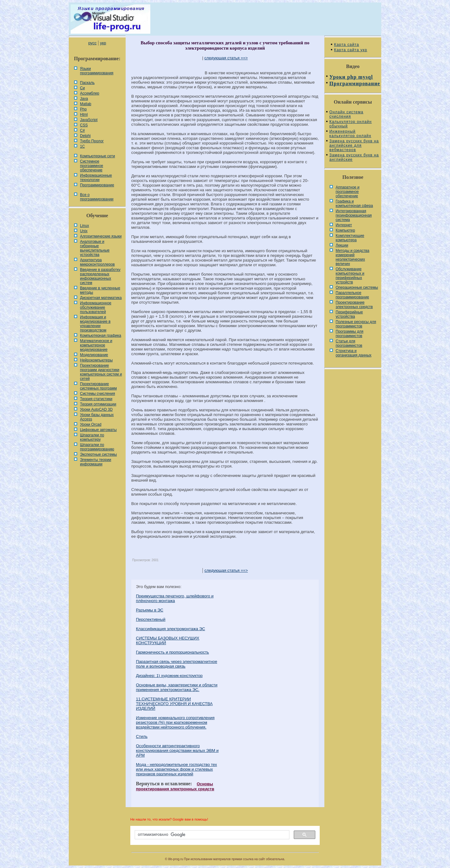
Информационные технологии (96, 178)
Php (83, 109)
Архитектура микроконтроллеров (97, 262)
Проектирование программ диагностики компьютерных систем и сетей (101, 372)
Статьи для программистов (349, 343)
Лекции (342, 245)
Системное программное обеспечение (92, 166)
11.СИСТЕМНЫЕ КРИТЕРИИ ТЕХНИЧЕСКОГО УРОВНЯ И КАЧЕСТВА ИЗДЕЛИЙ (174, 704)
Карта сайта (347, 45)
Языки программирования (97, 71)
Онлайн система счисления (346, 114)
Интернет (344, 225)
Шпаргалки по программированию (97, 447)
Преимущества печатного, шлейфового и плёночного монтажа (175, 598)
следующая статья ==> (226, 58)
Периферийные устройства (349, 314)
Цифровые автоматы (98, 430)
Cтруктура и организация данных (354, 353)
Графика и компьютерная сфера (354, 204)
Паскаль (87, 83)
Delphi (85, 136)
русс (92, 43)
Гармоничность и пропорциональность (172, 652)
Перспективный (151, 619)
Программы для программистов (350, 334)
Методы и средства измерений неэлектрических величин (352, 257)
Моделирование (94, 355)
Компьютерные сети (97, 156)
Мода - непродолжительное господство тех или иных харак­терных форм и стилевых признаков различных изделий (176, 769)
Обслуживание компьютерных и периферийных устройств (350, 276)
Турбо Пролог (92, 141)
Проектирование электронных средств (354, 305)
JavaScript (89, 120)
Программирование (97, 185)
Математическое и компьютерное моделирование (96, 345)
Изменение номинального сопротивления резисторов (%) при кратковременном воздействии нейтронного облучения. (175, 722)
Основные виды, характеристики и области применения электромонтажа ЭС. (177, 687)
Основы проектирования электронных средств (175, 786)
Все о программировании (97, 197)
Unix (84, 231)
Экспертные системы (98, 454)
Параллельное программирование (352, 295)
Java (84, 99)
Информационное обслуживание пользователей (96, 307)
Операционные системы (357, 287)
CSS (84, 125)
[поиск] (211, 835)
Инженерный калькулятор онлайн (350, 134)
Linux (85, 226)
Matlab (86, 104)
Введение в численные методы (100, 290)
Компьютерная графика (101, 336)
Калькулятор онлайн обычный (351, 124)
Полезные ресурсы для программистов (356, 324)
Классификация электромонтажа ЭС (170, 629)
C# (82, 130)
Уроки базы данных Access (97, 417)
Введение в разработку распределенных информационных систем (100, 276)
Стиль (142, 736)
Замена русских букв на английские (354, 157)
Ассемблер (90, 93)
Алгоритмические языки (101, 236)
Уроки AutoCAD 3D (96, 409)
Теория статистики (96, 399)
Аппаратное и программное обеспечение (347, 192)
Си (82, 88)
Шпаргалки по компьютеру (92, 437)
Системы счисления (97, 394)
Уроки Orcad (91, 424)
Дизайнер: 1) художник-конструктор (169, 676)
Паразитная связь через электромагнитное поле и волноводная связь (177, 664)
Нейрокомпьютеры (96, 360)
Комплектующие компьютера (350, 238)
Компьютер (345, 230)
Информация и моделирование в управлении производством (95, 324)
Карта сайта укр (351, 50)
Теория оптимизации (98, 404)
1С (82, 146)
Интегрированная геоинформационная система (354, 215)
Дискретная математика (101, 298)
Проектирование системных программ (98, 386)
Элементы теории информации (96, 462)
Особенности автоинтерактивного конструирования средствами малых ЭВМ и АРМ (177, 750)
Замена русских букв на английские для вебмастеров (354, 145)
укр (103, 43)
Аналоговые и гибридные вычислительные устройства (95, 248)
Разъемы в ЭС (150, 610)
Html (84, 115)
